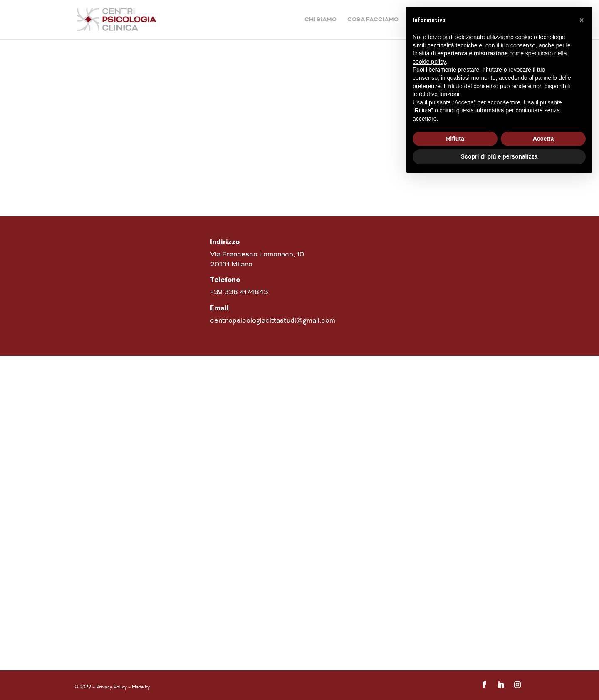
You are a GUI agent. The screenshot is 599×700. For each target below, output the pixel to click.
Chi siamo (321, 20)
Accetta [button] (543, 139)
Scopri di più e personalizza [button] (499, 156)
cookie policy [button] (429, 62)
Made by (141, 687)
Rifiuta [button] (455, 139)
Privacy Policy (111, 687)
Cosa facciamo (373, 20)
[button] (582, 20)
